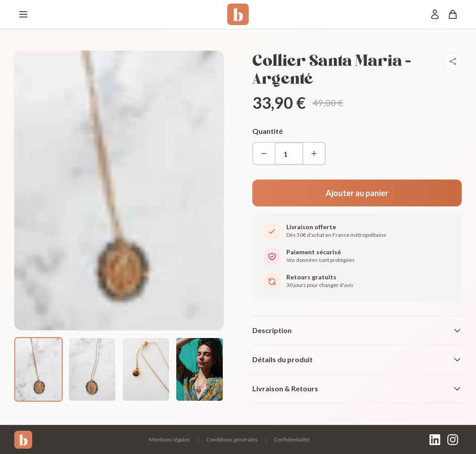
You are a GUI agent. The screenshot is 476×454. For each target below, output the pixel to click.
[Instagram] (453, 440)
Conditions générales (232, 439)
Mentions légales (170, 439)
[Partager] (453, 61)
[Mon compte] (435, 14)
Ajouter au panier (357, 193)
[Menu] (23, 14)
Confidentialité (292, 439)
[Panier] (453, 14)
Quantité (268, 131)
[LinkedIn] (435, 440)
